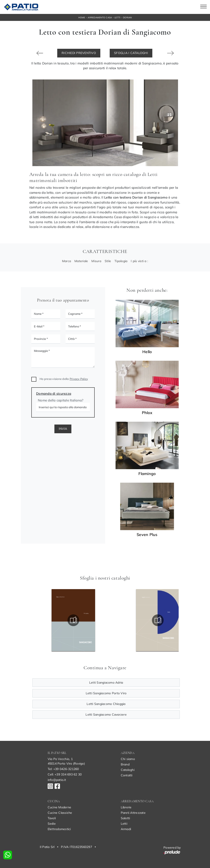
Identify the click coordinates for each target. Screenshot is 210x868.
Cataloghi (128, 770)
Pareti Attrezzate (133, 813)
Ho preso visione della (64, 379)
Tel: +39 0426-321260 (63, 769)
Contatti (127, 775)
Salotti (125, 818)
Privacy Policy (79, 379)
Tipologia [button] (121, 261)
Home (82, 18)
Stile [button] (108, 261)
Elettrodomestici (59, 829)
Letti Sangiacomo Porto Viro (106, 693)
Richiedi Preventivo (79, 53)
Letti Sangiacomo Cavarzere (106, 715)
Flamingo (147, 474)
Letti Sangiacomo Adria (106, 683)
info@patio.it (57, 780)
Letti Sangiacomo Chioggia (106, 704)
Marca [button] (66, 261)
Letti (117, 18)
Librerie (126, 807)
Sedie (52, 824)
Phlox (147, 413)
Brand (125, 764)
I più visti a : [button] (139, 261)
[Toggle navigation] (203, 7)
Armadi (126, 829)
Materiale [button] (81, 261)
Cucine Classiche (60, 813)
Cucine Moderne (60, 807)
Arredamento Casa (100, 18)
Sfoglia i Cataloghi (131, 53)
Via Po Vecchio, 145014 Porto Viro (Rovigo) (66, 761)
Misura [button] (96, 261)
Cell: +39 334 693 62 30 (65, 774)
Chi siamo (128, 759)
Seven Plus (147, 535)
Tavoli (52, 818)
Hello (147, 352)
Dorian (127, 18)
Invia (63, 429)
